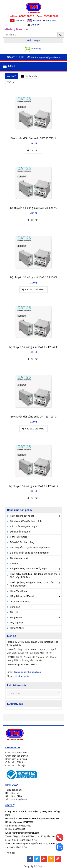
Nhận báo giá (33, 40)
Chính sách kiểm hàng (16, 759)
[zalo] (59, 850)
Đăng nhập (52, 21)
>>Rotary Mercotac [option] (16, 30)
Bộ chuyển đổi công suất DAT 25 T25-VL (33, 215)
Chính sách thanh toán (16, 753)
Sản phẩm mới (12, 793)
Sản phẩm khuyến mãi (16, 800)
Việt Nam (20, 21)
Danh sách (31, 76)
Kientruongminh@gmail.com (28, 672)
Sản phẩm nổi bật (14, 796)
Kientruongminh (23, 676)
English (37, 21)
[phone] (59, 841)
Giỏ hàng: (33, 49)
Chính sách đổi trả (14, 762)
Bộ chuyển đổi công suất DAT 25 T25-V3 (33, 285)
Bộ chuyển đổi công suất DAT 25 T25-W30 (34, 354)
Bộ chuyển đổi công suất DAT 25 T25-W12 (34, 493)
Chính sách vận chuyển (17, 756)
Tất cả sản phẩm (13, 790)
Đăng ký (35, 25)
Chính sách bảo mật (15, 765)
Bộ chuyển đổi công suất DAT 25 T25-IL (33, 145)
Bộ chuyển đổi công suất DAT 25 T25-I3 (33, 424)
